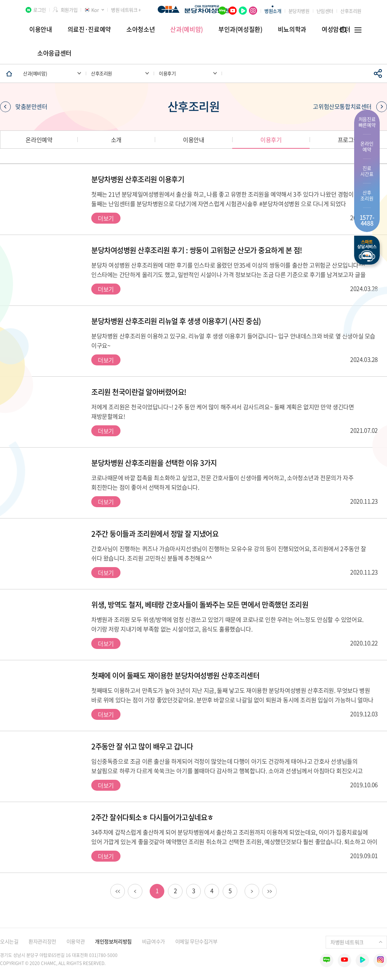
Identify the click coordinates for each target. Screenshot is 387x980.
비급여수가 (154, 941)
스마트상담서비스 (367, 250)
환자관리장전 (42, 941)
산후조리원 (351, 11)
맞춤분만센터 (24, 107)
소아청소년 (141, 29)
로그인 (40, 10)
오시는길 (9, 941)
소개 (116, 140)
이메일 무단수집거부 (196, 941)
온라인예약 (39, 140)
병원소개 (273, 11)
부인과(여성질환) (240, 29)
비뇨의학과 (292, 29)
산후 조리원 (367, 195)
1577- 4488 (367, 220)
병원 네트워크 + (126, 10)
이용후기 (271, 140)
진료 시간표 (367, 171)
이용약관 (76, 941)
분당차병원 (299, 11)
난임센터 (325, 11)
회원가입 (69, 10)
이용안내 (41, 29)
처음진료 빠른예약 (367, 122)
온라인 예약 (367, 146)
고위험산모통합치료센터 (350, 107)
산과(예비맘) (187, 29)
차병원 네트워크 (356, 942)
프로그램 (348, 140)
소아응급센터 (54, 53)
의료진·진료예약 (89, 29)
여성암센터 (336, 29)
